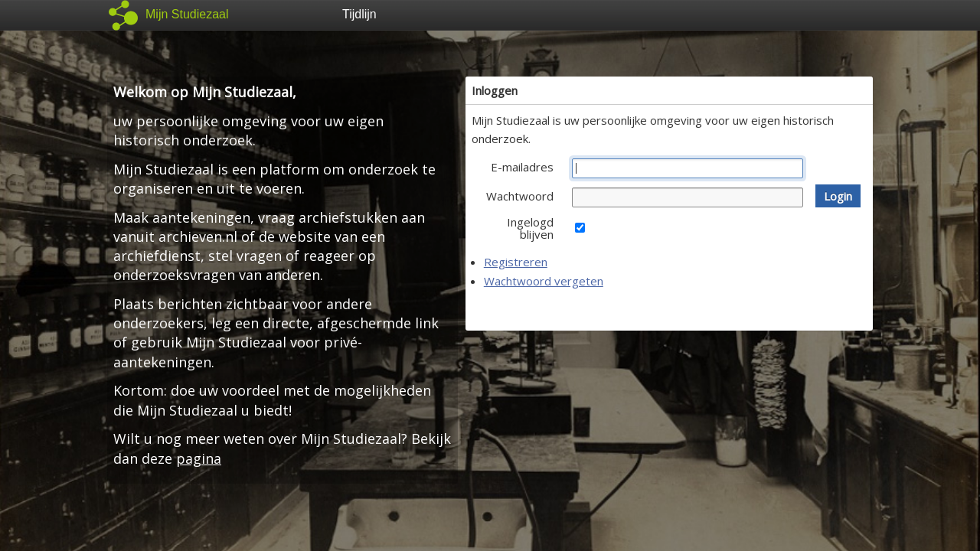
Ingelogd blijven (530, 228)
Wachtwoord (520, 196)
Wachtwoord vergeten (544, 281)
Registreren (516, 262)
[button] (838, 196)
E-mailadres (522, 167)
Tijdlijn (359, 14)
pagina (199, 458)
